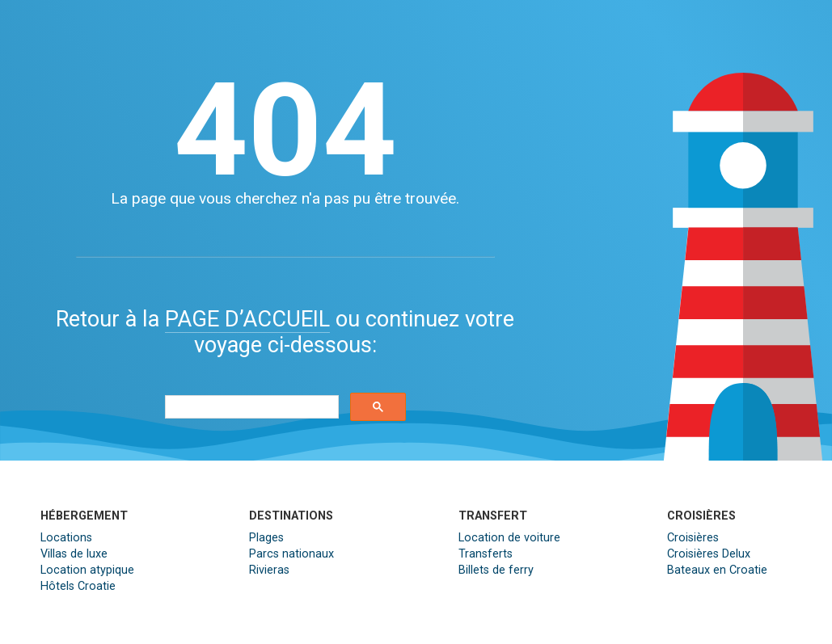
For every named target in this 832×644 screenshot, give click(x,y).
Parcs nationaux (291, 554)
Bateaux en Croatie (717, 570)
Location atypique (87, 570)
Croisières (693, 538)
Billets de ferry (496, 570)
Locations (66, 538)
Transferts (486, 554)
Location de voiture (509, 538)
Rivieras (269, 570)
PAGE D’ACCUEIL (247, 319)
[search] (250, 407)
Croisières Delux (709, 554)
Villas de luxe (74, 554)
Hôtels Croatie (78, 586)
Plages (266, 538)
